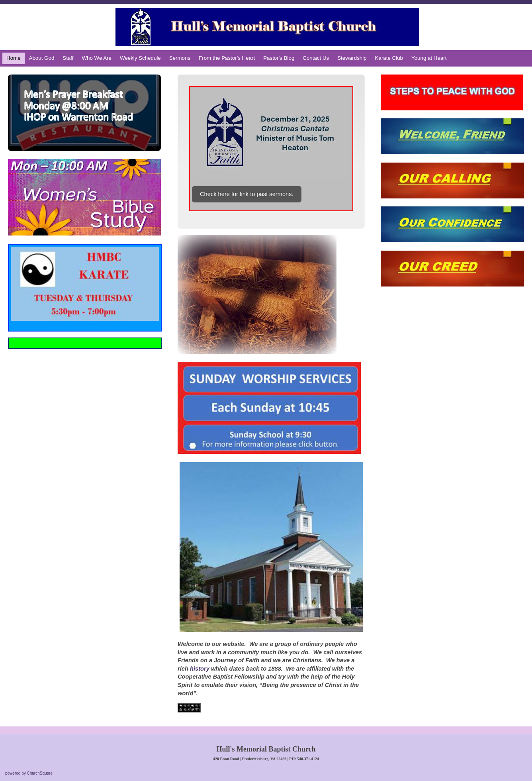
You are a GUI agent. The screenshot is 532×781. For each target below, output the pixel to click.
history (200, 669)
